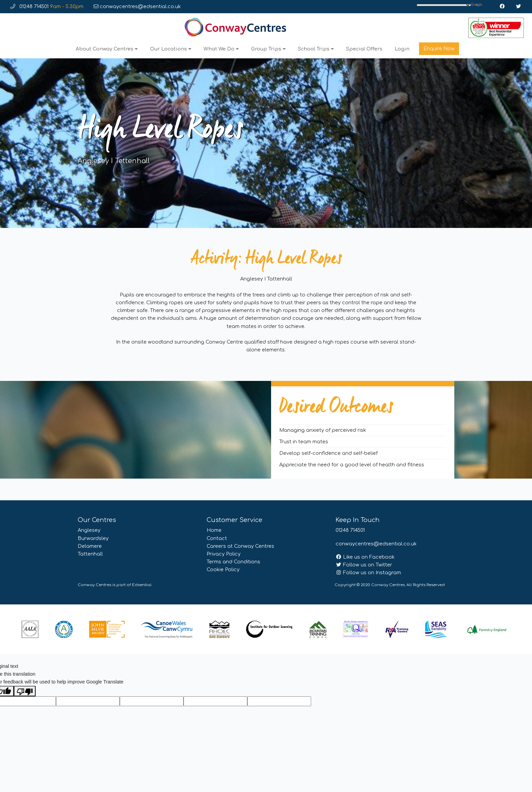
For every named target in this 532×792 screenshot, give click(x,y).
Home (214, 530)
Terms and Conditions (233, 562)
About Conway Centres (107, 49)
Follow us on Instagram (368, 573)
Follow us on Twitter (364, 565)
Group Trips (268, 49)
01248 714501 (47, 6)
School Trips (316, 49)
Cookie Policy (223, 569)
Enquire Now (439, 49)
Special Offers (364, 49)
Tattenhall (90, 554)
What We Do (221, 49)
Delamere (90, 546)
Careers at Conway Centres (240, 546)
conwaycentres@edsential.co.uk (137, 6)
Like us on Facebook (365, 557)
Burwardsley (93, 538)
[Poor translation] (25, 691)
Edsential (142, 585)
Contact (217, 538)
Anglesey (89, 530)
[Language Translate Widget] (444, 5)
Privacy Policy (224, 554)
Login (402, 49)
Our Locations (171, 49)
